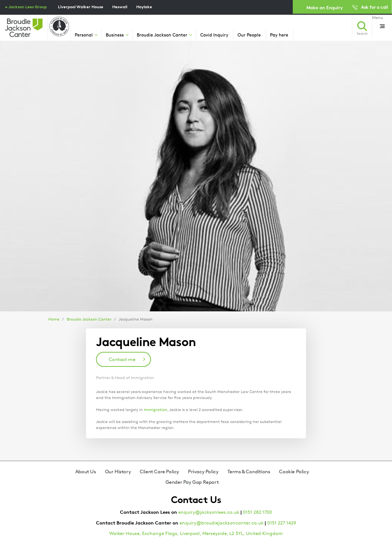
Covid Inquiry (214, 35)
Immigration (155, 410)
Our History (118, 472)
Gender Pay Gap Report (192, 482)
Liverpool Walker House (81, 7)
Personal (84, 35)
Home (54, 319)
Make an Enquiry (325, 7)
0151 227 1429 (282, 523)
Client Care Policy (159, 472)
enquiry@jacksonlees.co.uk (209, 512)
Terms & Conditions (249, 472)
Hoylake (144, 7)
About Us (86, 472)
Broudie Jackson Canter (162, 35)
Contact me (122, 359)
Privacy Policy (203, 472)
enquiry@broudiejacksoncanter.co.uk (221, 523)
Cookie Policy (294, 472)
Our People (249, 35)
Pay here (279, 35)
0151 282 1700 (257, 512)
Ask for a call (374, 7)
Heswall (120, 7)
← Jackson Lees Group (26, 7)
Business (115, 35)
